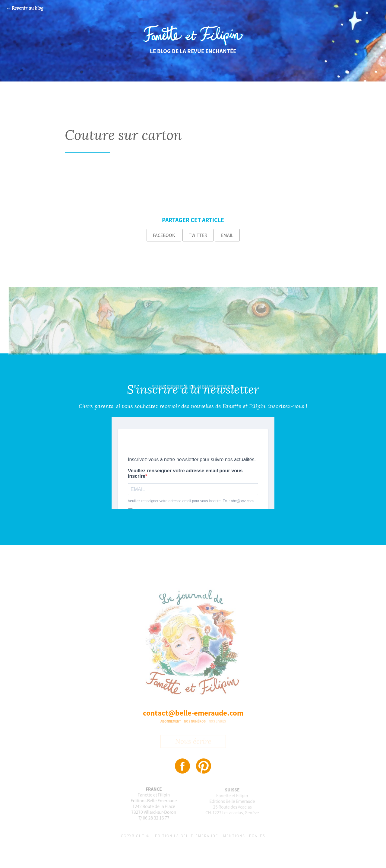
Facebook (164, 235)
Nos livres (217, 721)
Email (227, 235)
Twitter (198, 235)
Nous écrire (193, 742)
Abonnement (171, 721)
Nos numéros (195, 721)
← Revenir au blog (25, 8)
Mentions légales (244, 836)
